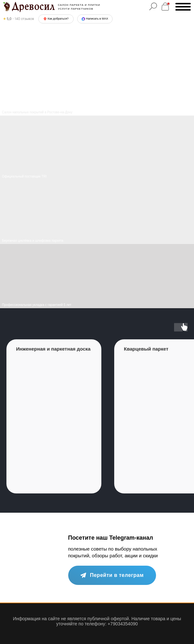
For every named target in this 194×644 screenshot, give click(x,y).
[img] (97, 212)
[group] (54, 416)
